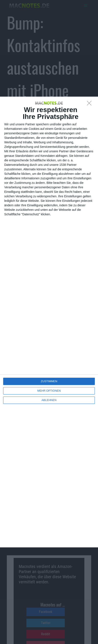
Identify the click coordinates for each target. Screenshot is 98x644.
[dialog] (49, 322)
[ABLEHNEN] (90, 104)
